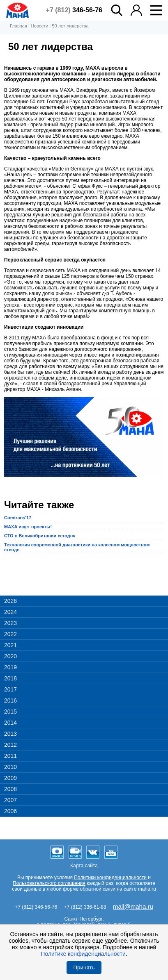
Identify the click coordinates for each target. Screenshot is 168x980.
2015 (10, 712)
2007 (10, 800)
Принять (84, 967)
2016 (10, 700)
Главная (18, 26)
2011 (10, 756)
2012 (10, 745)
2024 (10, 612)
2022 (10, 634)
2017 (10, 689)
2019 (10, 667)
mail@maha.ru (133, 906)
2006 (10, 811)
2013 (10, 734)
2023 (10, 623)
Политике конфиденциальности (83, 954)
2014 (10, 723)
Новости (40, 26)
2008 (10, 789)
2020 (10, 656)
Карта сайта (84, 866)
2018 (10, 678)
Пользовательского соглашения (49, 883)
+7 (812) (74, 10)
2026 (10, 601)
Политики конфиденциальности (110, 878)
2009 (10, 778)
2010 (10, 767)
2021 (10, 645)
